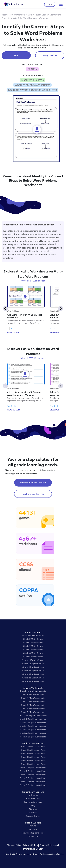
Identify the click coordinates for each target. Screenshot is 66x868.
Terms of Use (15, 845)
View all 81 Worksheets (33, 281)
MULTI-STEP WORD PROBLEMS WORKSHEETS (33, 90)
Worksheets (20, 15)
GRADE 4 (32, 69)
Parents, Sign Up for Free (33, 483)
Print (16, 55)
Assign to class (50, 55)
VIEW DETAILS (14, 332)
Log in (50, 4)
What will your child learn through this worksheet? (33, 225)
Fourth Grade (41, 15)
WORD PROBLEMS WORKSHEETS (33, 85)
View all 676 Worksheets (33, 358)
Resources (7, 15)
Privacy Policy (30, 845)
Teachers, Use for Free (33, 494)
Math (30, 15)
